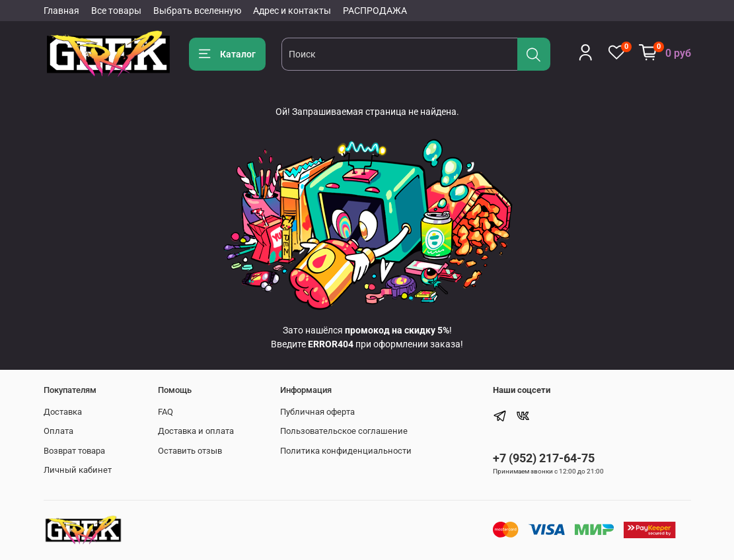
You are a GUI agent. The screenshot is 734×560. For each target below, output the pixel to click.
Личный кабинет (78, 470)
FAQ (165, 412)
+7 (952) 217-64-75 (544, 458)
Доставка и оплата (196, 431)
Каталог (228, 54)
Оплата (58, 431)
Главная (61, 11)
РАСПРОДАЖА (375, 11)
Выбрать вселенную (197, 11)
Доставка (63, 412)
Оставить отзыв (190, 451)
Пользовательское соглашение (344, 431)
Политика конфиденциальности (346, 451)
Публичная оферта (317, 412)
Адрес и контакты (292, 11)
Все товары (116, 11)
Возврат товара (74, 451)
